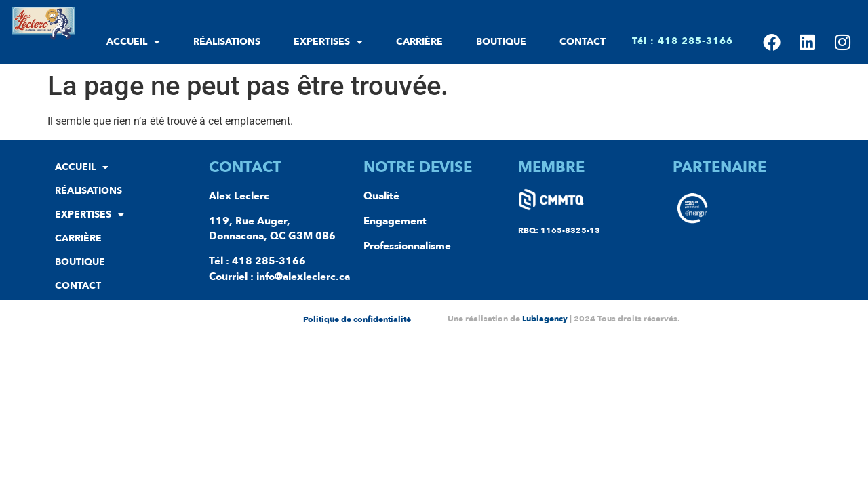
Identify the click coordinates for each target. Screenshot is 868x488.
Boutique (501, 42)
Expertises (328, 42)
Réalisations (227, 42)
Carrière (419, 42)
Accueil (133, 42)
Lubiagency (545, 319)
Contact (583, 42)
